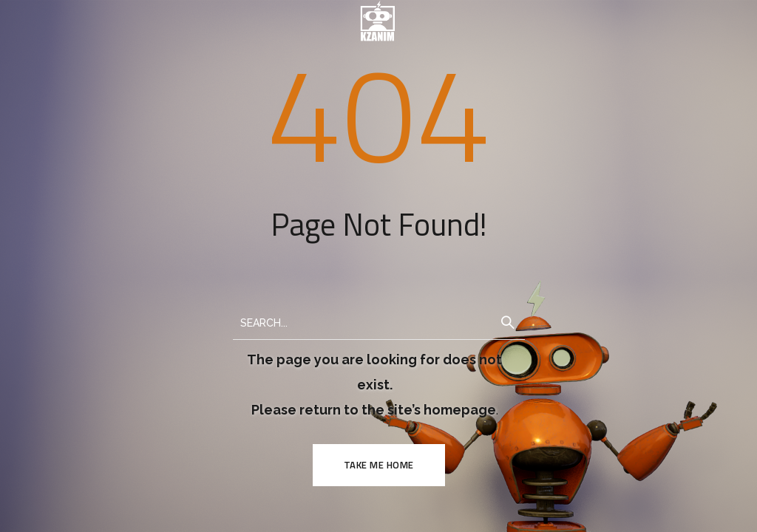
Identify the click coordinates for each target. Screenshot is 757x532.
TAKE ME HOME (379, 465)
